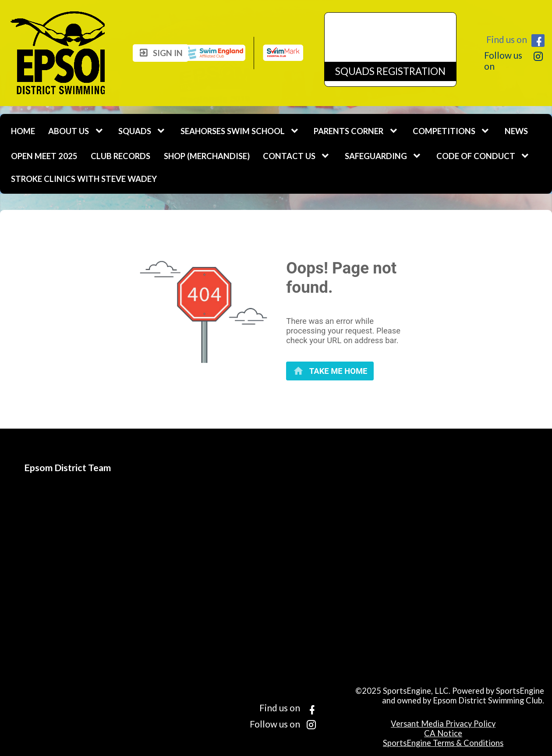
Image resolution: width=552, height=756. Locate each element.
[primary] (330, 371)
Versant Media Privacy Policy (443, 724)
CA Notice (443, 733)
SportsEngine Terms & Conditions (443, 743)
